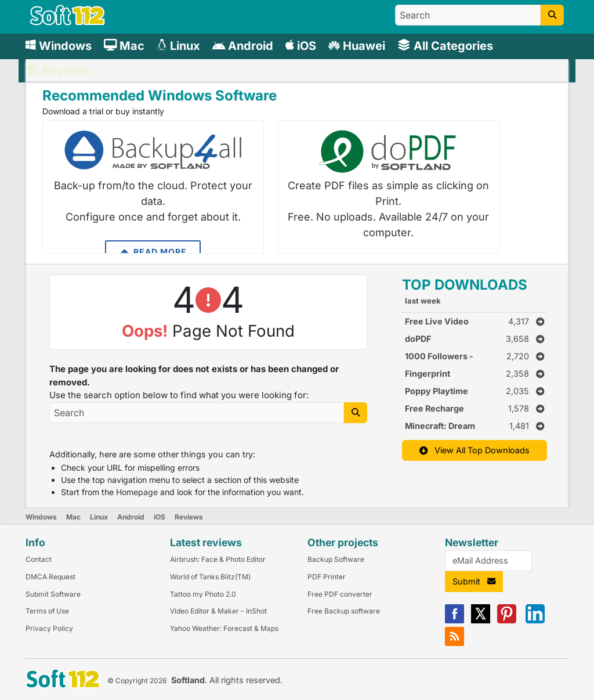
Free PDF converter (340, 594)
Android (131, 517)
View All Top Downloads (475, 450)
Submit (474, 581)
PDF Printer (327, 577)
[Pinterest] (507, 621)
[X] (481, 621)
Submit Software (53, 594)
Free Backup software (344, 611)
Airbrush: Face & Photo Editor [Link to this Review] (218, 559)
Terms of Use (47, 611)
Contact (39, 559)
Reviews (189, 517)
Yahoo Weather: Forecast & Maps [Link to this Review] (224, 628)
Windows (41, 517)
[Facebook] (454, 621)
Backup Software (336, 559)
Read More (153, 252)
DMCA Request (50, 577)
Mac (73, 517)
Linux (99, 517)
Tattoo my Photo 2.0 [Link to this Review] (203, 594)
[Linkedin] (535, 621)
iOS (160, 517)
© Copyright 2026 (137, 681)
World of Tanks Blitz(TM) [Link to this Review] (210, 577)
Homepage (137, 492)
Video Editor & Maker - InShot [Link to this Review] (218, 611)
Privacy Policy (49, 628)
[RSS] (454, 643)
